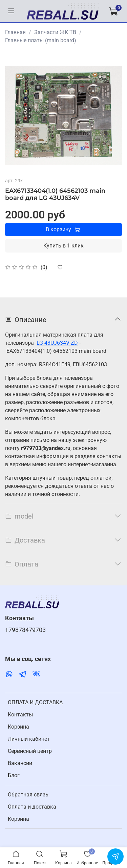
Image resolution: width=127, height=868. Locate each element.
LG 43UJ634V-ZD (57, 343)
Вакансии (20, 763)
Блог (14, 775)
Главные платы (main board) (41, 40)
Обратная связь (28, 795)
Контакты (20, 715)
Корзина (18, 727)
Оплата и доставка (32, 807)
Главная (15, 32)
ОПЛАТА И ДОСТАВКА (35, 702)
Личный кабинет (29, 739)
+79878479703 (25, 630)
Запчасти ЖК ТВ (55, 32)
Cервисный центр (30, 751)
